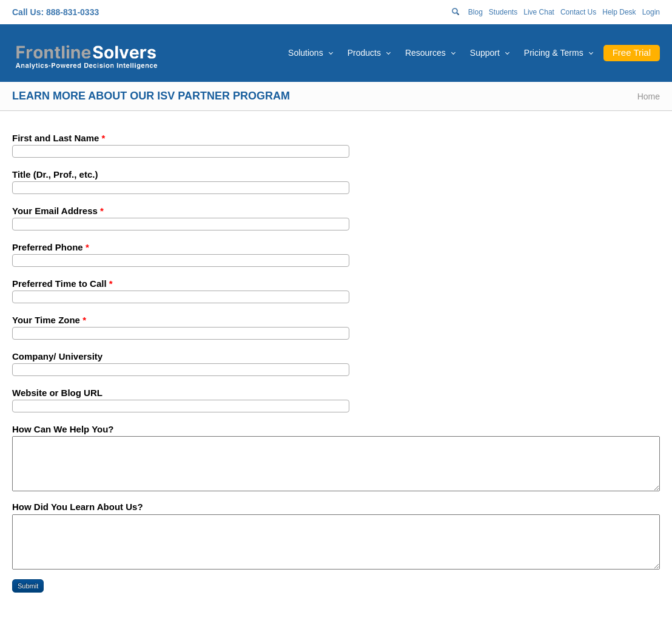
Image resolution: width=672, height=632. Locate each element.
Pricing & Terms (554, 53)
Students (503, 12)
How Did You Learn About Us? (78, 507)
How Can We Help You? (63, 429)
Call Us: (28, 12)
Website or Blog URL (57, 393)
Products (364, 53)
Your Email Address (58, 211)
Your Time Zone (49, 320)
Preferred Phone (51, 247)
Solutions (306, 53)
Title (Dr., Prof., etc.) (55, 174)
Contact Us (578, 12)
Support (485, 53)
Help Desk (619, 12)
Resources (425, 53)
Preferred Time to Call (62, 284)
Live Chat (539, 12)
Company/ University (57, 356)
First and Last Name (59, 138)
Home (649, 96)
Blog (475, 12)
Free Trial (632, 52)
